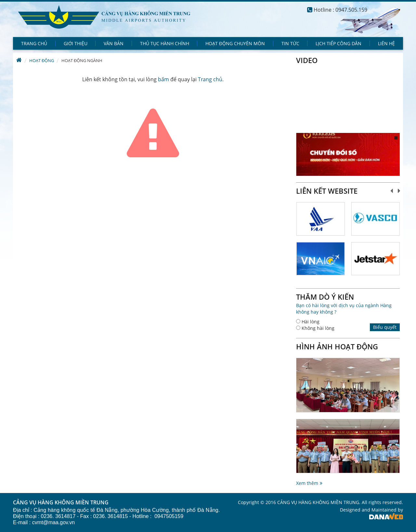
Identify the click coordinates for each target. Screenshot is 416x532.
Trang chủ (210, 79)
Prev (392, 191)
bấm (163, 79)
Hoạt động (42, 60)
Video (307, 60)
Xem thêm (307, 483)
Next (399, 191)
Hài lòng (311, 322)
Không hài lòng (318, 328)
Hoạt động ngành (82, 60)
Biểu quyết (385, 327)
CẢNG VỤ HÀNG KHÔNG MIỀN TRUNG (61, 503)
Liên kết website (327, 191)
